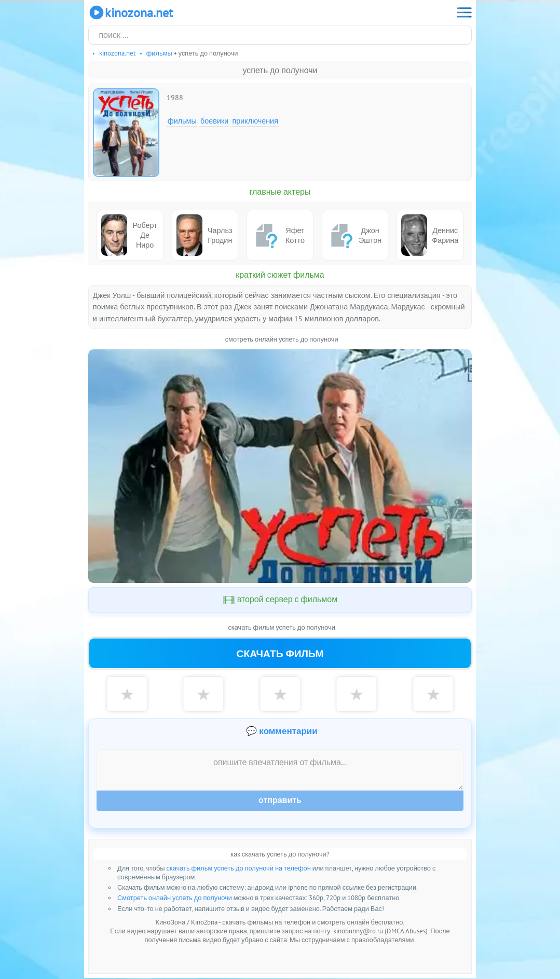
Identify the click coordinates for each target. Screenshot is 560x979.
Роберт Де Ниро (129, 235)
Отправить (280, 801)
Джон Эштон (354, 235)
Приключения (255, 121)
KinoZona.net (131, 12)
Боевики (214, 121)
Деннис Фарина (430, 235)
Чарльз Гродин (204, 235)
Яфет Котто (278, 235)
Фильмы (182, 121)
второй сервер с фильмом (280, 600)
